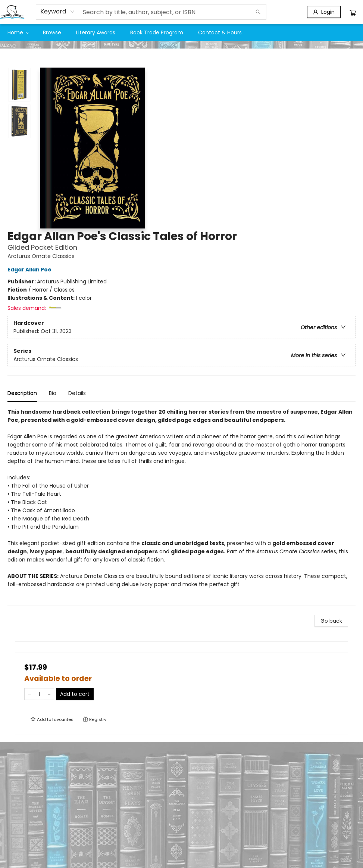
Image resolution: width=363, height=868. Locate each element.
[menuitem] (18, 32)
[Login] (324, 12)
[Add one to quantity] (49, 694)
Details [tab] (77, 393)
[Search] (258, 12)
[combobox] (58, 12)
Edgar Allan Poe (31, 270)
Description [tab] (22, 393)
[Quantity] (39, 694)
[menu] (181, 32)
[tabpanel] (181, 507)
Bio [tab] (53, 393)
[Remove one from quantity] (29, 694)
